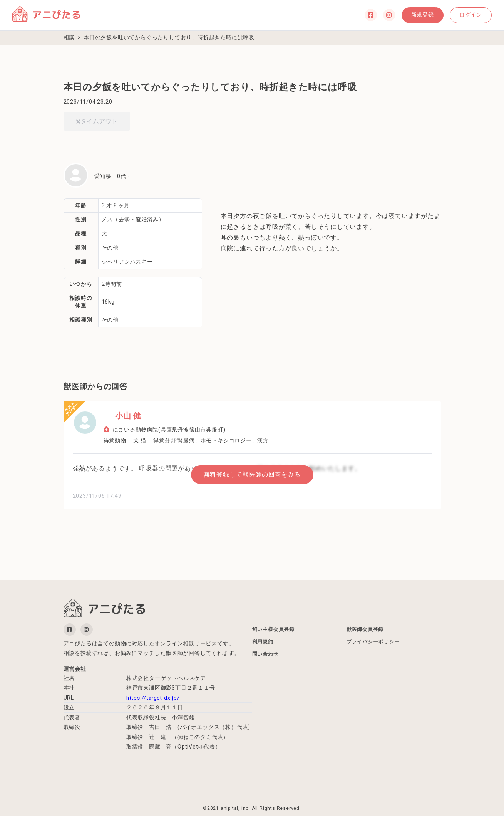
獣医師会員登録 (367, 628)
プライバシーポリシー (375, 642)
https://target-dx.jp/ (154, 696)
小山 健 (117, 416)
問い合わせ (266, 655)
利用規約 (264, 642)
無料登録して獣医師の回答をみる (252, 473)
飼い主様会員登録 (275, 628)
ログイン (466, 15)
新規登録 (409, 15)
